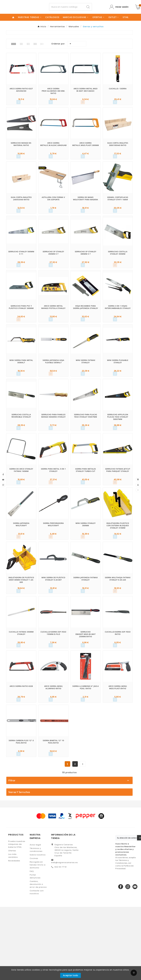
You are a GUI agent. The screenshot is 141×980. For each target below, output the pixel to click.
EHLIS (71, 802)
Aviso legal (35, 918)
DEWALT (71, 797)
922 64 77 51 (61, 940)
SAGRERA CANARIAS (71, 812)
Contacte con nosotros (37, 965)
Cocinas (34, 932)
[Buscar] (67, 9)
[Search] (88, 9)
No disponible (71, 854)
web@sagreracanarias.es (64, 936)
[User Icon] (119, 9)
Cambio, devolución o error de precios (38, 957)
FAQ (32, 944)
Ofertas (12, 924)
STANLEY (71, 817)
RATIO (71, 807)
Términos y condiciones (36, 923)
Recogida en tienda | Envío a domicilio (38, 938)
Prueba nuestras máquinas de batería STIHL (17, 917)
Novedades (14, 934)
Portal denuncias (35, 949)
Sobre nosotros (38, 928)
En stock (71, 849)
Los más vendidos (13, 929)
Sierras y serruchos (19, 865)
